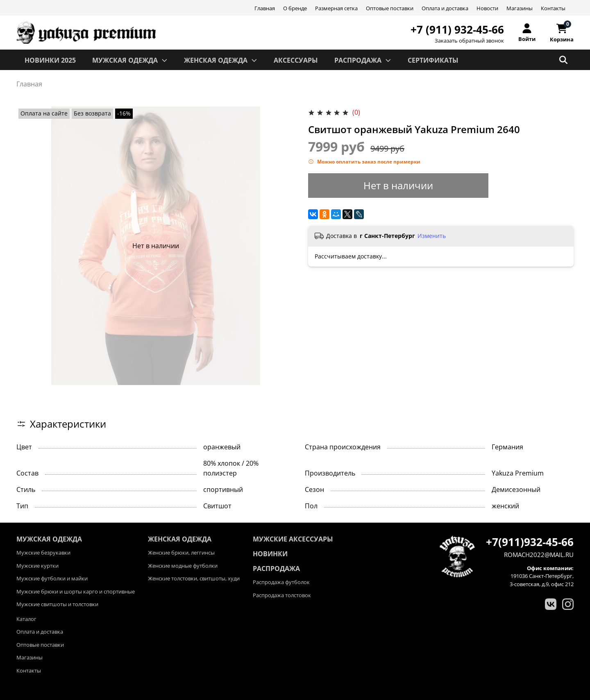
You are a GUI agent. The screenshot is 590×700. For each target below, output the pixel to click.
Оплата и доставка (445, 8)
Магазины (520, 8)
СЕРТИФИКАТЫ (433, 60)
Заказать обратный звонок (469, 41)
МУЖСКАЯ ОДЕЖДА (130, 60)
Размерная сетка (336, 8)
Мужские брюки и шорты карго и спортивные (76, 591)
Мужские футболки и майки (52, 578)
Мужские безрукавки (43, 553)
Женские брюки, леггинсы (181, 553)
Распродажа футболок (281, 582)
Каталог (26, 619)
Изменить (432, 236)
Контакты (553, 8)
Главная (265, 8)
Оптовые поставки (390, 8)
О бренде (295, 8)
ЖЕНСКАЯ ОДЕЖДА (221, 60)
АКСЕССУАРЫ (296, 60)
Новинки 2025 (50, 60)
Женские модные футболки (183, 566)
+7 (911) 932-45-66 (457, 29)
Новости (487, 8)
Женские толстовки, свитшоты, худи (194, 578)
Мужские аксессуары (293, 539)
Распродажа (276, 569)
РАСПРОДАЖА (363, 60)
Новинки (270, 554)
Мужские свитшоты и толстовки (57, 604)
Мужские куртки (37, 566)
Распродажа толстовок (282, 595)
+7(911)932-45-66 (530, 542)
